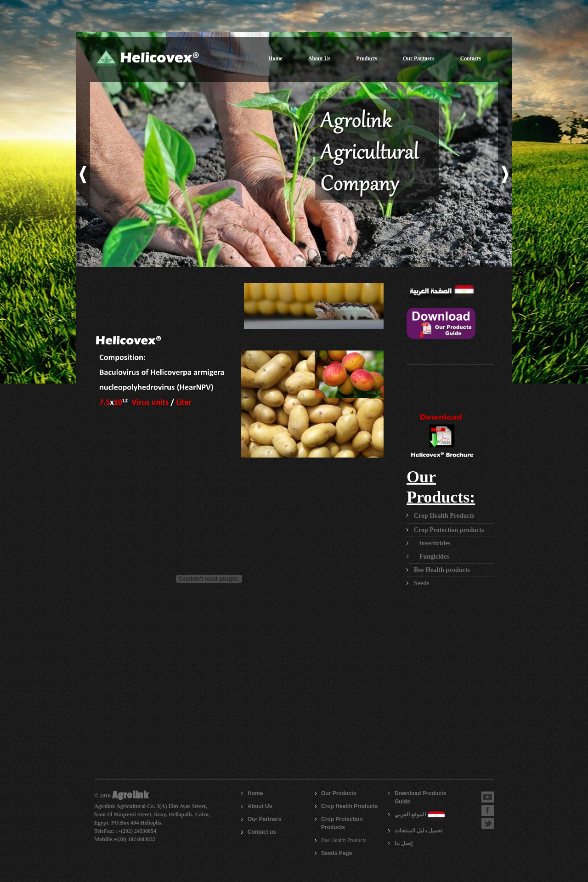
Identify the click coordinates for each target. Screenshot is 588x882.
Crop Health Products (444, 516)
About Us (319, 58)
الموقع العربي (410, 814)
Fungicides (434, 557)
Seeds (421, 583)
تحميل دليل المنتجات (418, 831)
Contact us (262, 832)
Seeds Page (336, 853)
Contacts (471, 58)
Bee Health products (442, 570)
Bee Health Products (344, 840)
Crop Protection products (449, 530)
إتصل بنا (404, 843)
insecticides (435, 543)
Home (275, 58)
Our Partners (419, 58)
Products (367, 58)
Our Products (339, 793)
